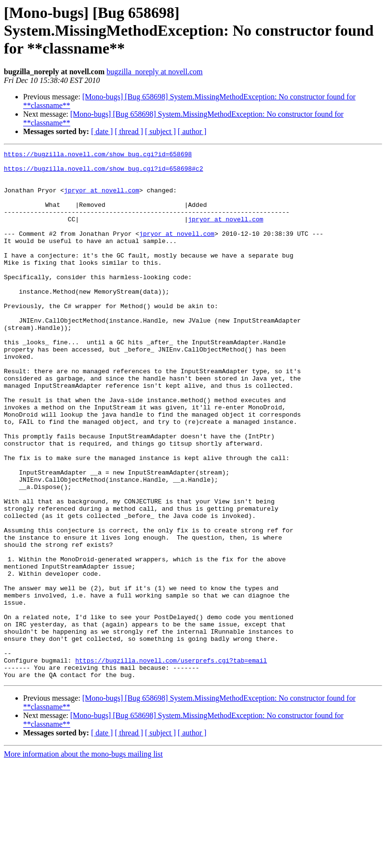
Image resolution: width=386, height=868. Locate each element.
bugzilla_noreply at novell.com (155, 72)
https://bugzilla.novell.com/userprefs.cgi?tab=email (171, 763)
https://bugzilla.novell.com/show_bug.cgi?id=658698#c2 (103, 173)
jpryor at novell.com (102, 199)
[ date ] (102, 131)
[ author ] (192, 131)
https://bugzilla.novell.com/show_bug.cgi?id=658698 (98, 155)
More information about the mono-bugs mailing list (83, 860)
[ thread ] (129, 131)
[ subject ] (160, 131)
